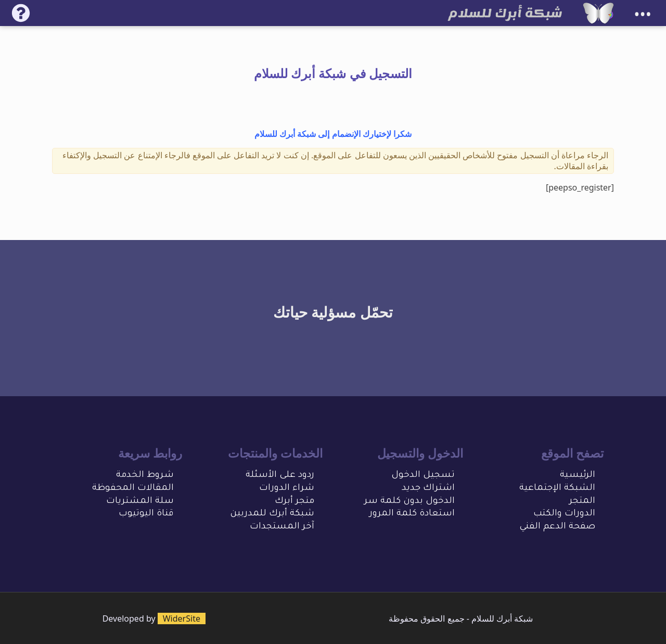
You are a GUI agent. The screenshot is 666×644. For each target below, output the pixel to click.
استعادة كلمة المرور (412, 514)
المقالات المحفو (139, 489)
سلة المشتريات (140, 502)
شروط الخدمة (145, 476)
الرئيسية (578, 476)
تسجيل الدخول (423, 476)
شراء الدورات (287, 489)
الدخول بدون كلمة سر (409, 502)
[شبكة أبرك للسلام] (598, 13)
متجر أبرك (294, 502)
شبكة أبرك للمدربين (272, 514)
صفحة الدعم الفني (557, 527)
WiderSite (182, 618)
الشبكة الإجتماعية (557, 489)
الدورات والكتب (564, 514)
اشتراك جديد (428, 489)
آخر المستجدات (282, 527)
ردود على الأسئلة (280, 476)
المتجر (582, 502)
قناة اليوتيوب (146, 514)
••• (643, 14)
